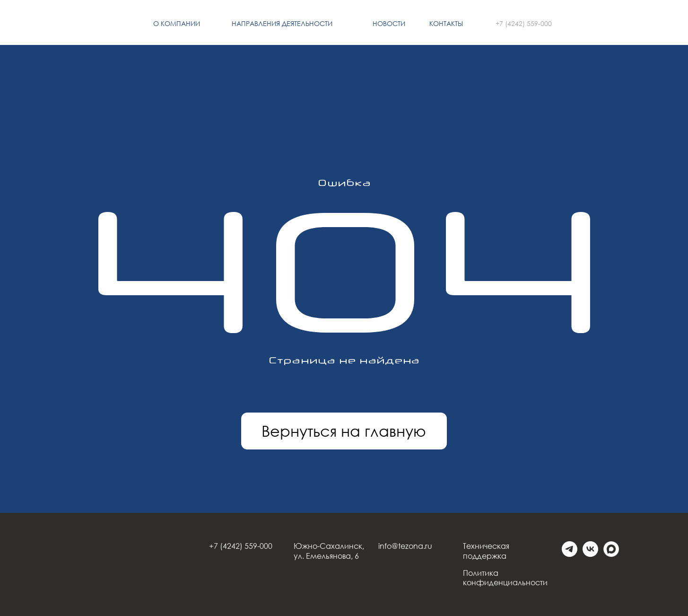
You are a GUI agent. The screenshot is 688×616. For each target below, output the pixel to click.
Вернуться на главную (344, 431)
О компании (177, 23)
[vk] (590, 554)
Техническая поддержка (486, 551)
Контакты (446, 23)
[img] (82, 24)
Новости (389, 23)
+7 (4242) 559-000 (524, 23)
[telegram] (570, 554)
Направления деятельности (282, 23)
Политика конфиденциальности (505, 578)
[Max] (611, 554)
